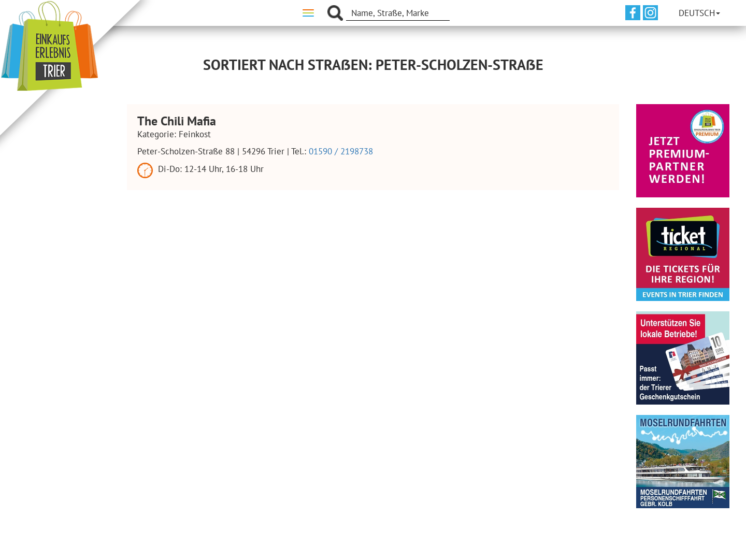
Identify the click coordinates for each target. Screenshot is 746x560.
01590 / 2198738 (341, 151)
